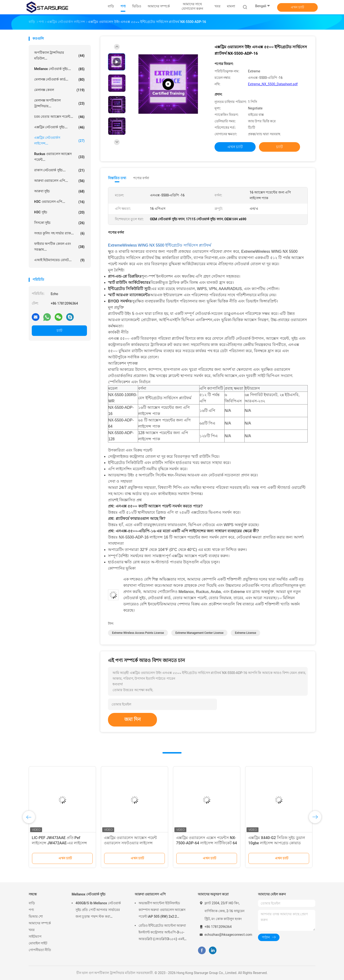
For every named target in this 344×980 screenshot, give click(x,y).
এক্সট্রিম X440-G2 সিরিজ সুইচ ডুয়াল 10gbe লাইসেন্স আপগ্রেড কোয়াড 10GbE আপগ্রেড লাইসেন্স (277, 843)
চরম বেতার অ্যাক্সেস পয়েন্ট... (59, 117)
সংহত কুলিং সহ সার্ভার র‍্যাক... (59, 233)
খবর (32, 930)
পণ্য (31, 910)
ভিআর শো (36, 916)
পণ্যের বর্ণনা (141, 178)
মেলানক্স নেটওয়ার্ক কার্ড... (59, 80)
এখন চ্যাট (297, 7)
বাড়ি (32, 903)
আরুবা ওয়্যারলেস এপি (150, 894)
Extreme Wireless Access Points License (138, 633)
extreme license (245, 633)
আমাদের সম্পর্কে (40, 923)
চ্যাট (59, 330)
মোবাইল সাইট (38, 943)
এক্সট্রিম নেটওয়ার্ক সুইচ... (59, 127)
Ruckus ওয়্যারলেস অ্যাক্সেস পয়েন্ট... (59, 157)
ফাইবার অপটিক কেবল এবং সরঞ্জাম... (59, 247)
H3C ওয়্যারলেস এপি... (59, 202)
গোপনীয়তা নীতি (40, 950)
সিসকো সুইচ (59, 223)
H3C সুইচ (59, 212)
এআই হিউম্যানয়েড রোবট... (59, 260)
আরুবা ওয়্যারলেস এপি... (59, 181)
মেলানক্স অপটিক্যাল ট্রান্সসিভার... (59, 103)
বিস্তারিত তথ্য (117, 178)
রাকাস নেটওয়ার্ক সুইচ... (59, 170)
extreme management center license (199, 633)
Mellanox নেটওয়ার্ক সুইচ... (59, 69)
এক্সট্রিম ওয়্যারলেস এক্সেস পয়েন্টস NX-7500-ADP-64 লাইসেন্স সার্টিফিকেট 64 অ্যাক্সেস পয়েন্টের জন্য (207, 843)
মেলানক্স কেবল (59, 90)
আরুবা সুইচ (59, 191)
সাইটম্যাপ (35, 937)
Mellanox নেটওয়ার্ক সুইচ (89, 894)
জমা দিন (132, 719)
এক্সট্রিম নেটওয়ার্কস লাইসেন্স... (59, 140)
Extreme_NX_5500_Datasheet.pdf (273, 84)
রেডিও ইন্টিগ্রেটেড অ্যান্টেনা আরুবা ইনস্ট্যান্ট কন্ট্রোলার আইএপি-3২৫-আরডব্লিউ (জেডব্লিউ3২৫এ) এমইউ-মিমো (163, 933)
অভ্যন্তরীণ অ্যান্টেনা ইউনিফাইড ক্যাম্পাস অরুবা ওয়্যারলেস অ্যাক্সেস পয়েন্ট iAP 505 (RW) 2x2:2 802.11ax (162, 910)
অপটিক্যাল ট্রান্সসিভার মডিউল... (59, 55)
